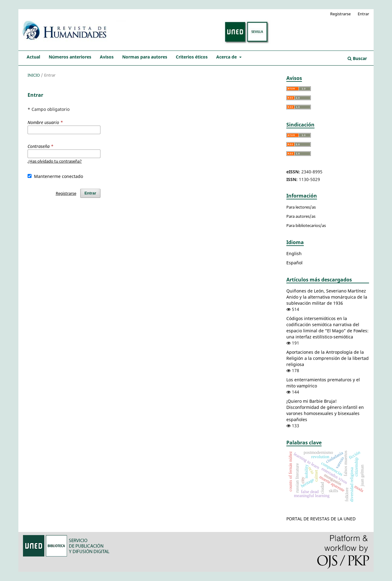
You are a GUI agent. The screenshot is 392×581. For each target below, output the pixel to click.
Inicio (34, 75)
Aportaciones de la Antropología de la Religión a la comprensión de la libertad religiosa (328, 358)
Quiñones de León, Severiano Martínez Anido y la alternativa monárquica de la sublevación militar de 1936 (327, 297)
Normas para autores (145, 57)
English (294, 253)
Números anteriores (70, 57)
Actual (33, 57)
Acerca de (227, 57)
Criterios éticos (192, 57)
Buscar (357, 58)
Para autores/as (301, 216)
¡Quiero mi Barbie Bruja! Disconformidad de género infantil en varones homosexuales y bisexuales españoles (325, 410)
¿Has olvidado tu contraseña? (55, 161)
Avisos (107, 57)
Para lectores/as (301, 207)
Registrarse (340, 14)
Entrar (363, 14)
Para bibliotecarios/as (306, 225)
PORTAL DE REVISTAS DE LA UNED (321, 519)
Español (294, 263)
